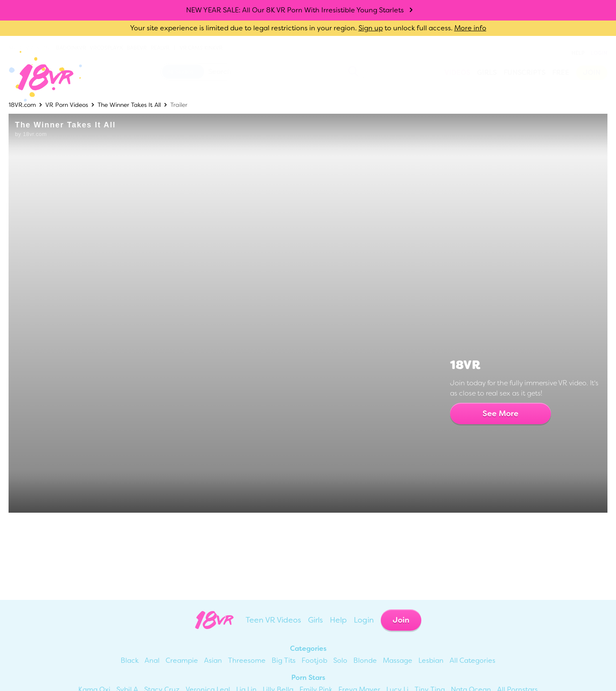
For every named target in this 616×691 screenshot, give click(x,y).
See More (500, 413)
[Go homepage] (39, 76)
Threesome (247, 660)
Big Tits (284, 660)
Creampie (182, 660)
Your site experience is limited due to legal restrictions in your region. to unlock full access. (291, 28)
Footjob (314, 660)
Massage (398, 660)
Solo (340, 660)
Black (130, 660)
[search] (353, 72)
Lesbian (431, 660)
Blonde (365, 660)
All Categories (472, 660)
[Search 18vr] (263, 72)
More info (470, 28)
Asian (213, 660)
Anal (152, 660)
